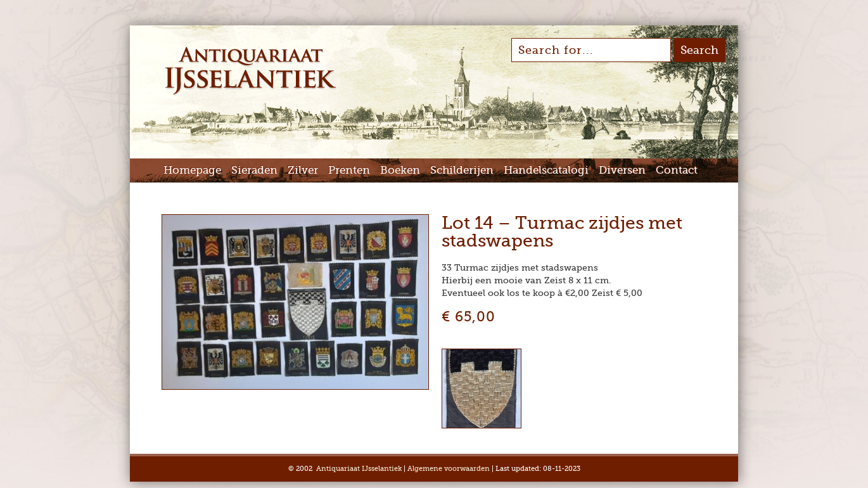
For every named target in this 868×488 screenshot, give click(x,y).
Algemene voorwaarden (449, 469)
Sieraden (254, 170)
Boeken (400, 170)
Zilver (303, 170)
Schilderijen (462, 170)
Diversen (622, 170)
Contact (677, 170)
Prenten (349, 170)
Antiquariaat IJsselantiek (359, 469)
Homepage (192, 170)
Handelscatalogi (546, 170)
